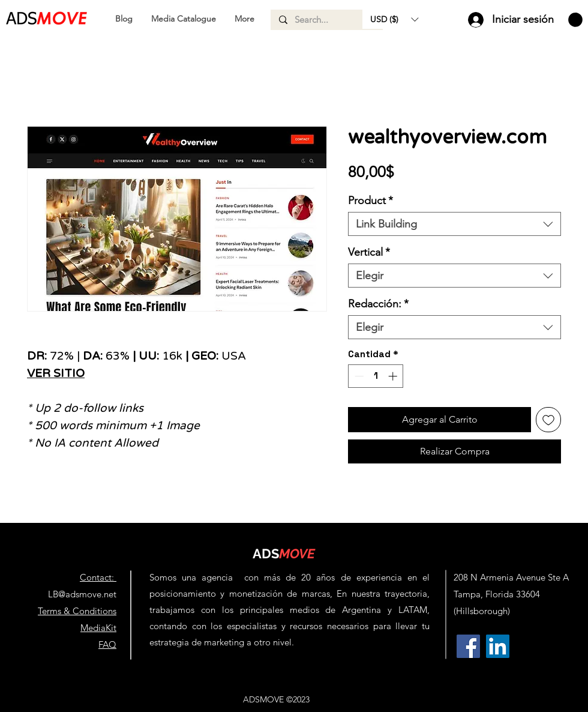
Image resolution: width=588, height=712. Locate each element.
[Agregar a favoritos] (548, 420)
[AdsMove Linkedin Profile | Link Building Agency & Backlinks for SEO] (498, 646)
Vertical (369, 252)
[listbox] (394, 19)
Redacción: (378, 304)
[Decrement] (358, 376)
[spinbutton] (376, 376)
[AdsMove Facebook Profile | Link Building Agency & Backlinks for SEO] (468, 646)
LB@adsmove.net (82, 594)
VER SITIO (56, 373)
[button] (394, 19)
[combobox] (454, 224)
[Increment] (394, 376)
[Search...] (326, 20)
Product (370, 201)
